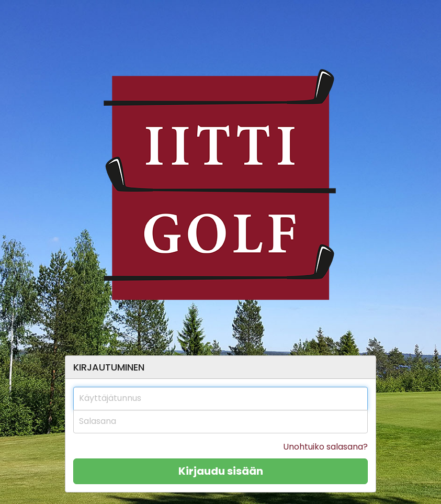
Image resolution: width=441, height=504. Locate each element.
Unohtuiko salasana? (325, 447)
